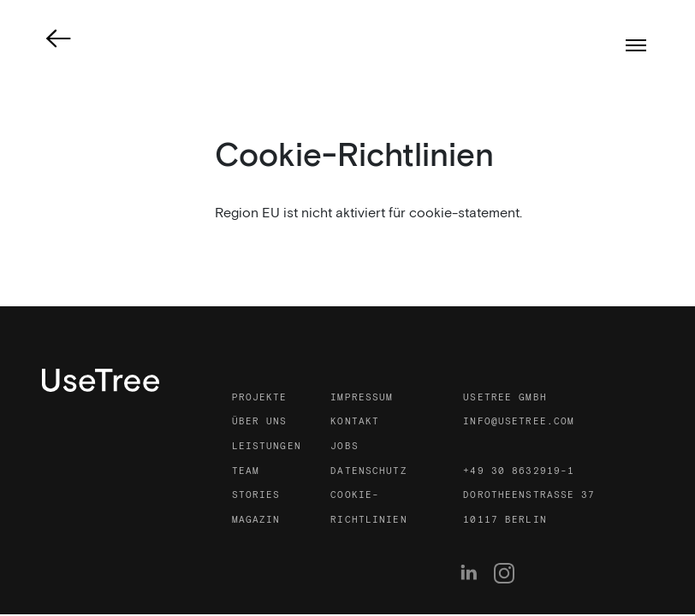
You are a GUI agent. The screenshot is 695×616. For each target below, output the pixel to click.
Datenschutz (368, 471)
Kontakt (355, 422)
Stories (256, 495)
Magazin (256, 520)
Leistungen (267, 447)
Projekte (260, 398)
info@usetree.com (519, 422)
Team (246, 471)
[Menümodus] (636, 45)
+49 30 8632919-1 (519, 471)
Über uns (260, 422)
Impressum (362, 398)
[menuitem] (474, 573)
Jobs (344, 447)
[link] (59, 38)
